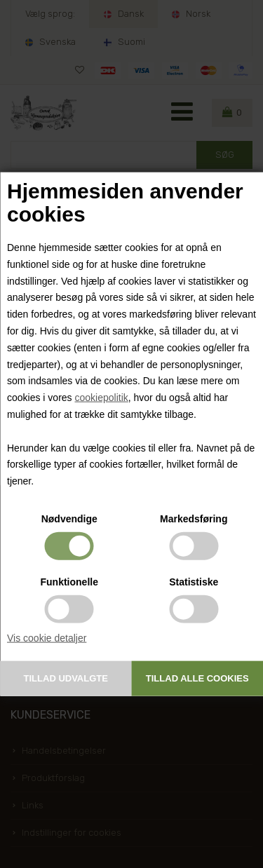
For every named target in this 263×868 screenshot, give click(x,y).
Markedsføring (194, 519)
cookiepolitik (101, 398)
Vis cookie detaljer (47, 638)
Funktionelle (69, 582)
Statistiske (194, 582)
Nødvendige (69, 519)
